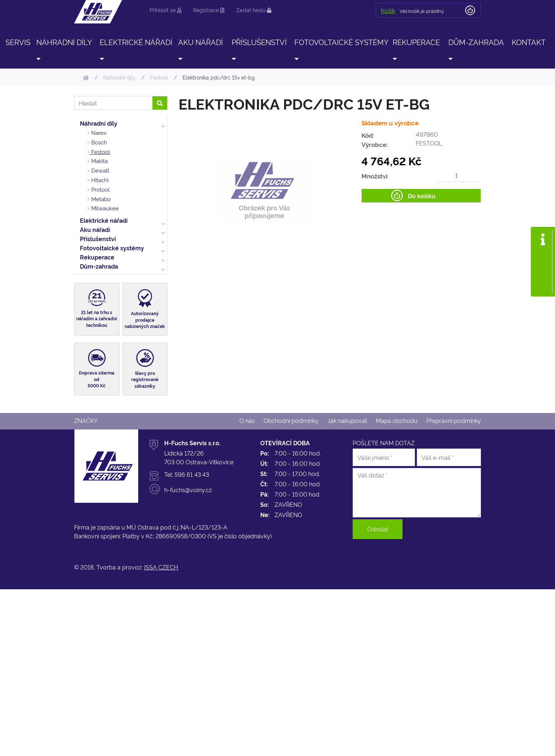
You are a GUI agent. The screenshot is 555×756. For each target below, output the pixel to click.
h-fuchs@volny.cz (188, 490)
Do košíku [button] (422, 196)
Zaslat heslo (254, 10)
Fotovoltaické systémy (112, 248)
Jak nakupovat (347, 420)
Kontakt (529, 42)
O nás (247, 420)
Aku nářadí (95, 229)
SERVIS (18, 42)
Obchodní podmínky (291, 420)
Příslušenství (98, 239)
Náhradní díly (99, 123)
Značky (86, 420)
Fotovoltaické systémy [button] (341, 42)
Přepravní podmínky (454, 420)
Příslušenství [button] (259, 42)
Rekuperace (97, 257)
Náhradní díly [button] (64, 42)
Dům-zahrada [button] (476, 42)
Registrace (209, 10)
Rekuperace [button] (416, 42)
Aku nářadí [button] (201, 42)
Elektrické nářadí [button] (136, 42)
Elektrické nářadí (104, 220)
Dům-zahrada (99, 266)
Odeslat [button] (378, 529)
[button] (38, 59)
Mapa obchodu (397, 420)
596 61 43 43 (192, 474)
